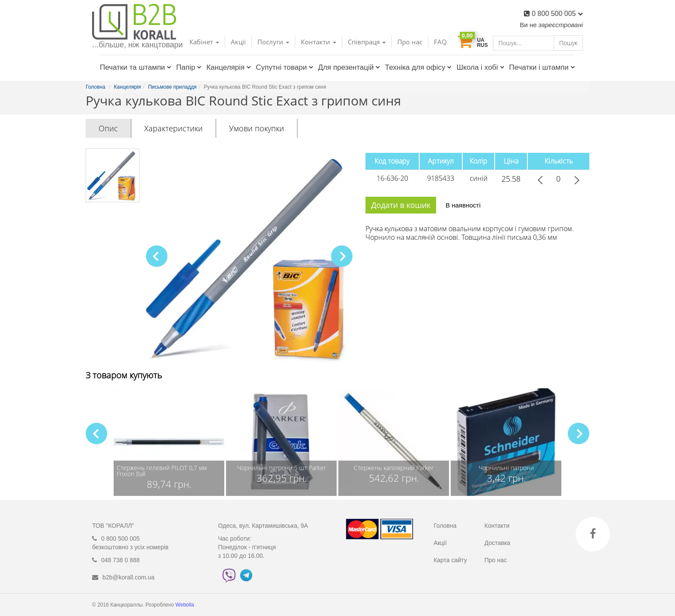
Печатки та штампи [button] (136, 67)
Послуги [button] (273, 42)
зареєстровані (561, 25)
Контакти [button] (319, 42)
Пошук (568, 43)
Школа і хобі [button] (480, 67)
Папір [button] (189, 67)
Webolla (186, 605)
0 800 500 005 (557, 14)
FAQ (440, 42)
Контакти (497, 526)
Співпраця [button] (367, 42)
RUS (482, 45)
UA (481, 40)
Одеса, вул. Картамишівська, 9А (263, 526)
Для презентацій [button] (349, 67)
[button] (342, 256)
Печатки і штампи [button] (542, 67)
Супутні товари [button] (284, 67)
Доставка (497, 543)
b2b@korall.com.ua (128, 577)
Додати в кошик (401, 205)
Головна (445, 526)
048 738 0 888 (121, 560)
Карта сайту (450, 560)
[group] (169, 442)
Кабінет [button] (204, 42)
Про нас (410, 42)
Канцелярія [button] (229, 67)
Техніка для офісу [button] (418, 67)
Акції (238, 42)
